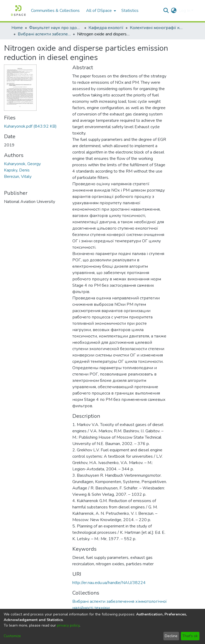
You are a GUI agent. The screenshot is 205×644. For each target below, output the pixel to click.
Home (17, 28)
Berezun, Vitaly (18, 177)
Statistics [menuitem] (130, 11)
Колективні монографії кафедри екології (156, 28)
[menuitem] (101, 11)
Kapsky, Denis (17, 170)
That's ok (190, 636)
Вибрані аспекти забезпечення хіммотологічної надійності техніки (44, 34)
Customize (12, 636)
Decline (171, 636)
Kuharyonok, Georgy (22, 164)
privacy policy (68, 625)
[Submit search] (166, 11)
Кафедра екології (106, 28)
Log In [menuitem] (184, 11)
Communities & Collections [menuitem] (55, 11)
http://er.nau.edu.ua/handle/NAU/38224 (109, 583)
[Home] (18, 11)
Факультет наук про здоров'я (56, 28)
